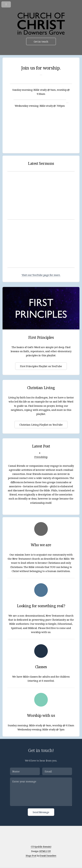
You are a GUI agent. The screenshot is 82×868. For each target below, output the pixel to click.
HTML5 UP (45, 851)
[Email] (57, 771)
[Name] (25, 771)
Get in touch (41, 41)
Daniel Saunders (48, 856)
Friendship (41, 457)
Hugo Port (31, 856)
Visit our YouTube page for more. (41, 275)
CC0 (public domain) (41, 847)
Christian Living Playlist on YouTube (41, 425)
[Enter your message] (41, 792)
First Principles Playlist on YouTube (41, 366)
